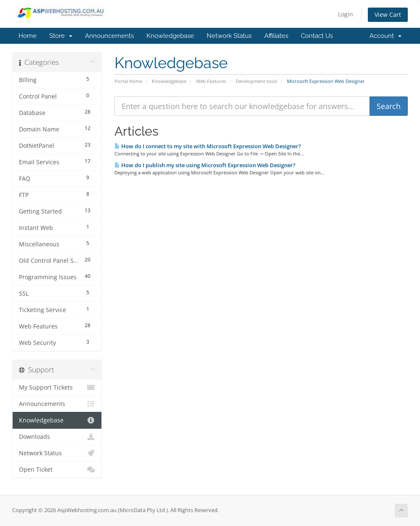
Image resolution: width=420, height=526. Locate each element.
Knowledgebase (170, 36)
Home (28, 36)
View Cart (388, 15)
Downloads (57, 437)
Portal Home (128, 81)
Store (61, 36)
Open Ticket (57, 470)
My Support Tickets (57, 387)
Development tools (257, 81)
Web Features (211, 81)
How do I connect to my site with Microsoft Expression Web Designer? (208, 146)
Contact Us (317, 36)
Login (346, 14)
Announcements (109, 36)
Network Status (229, 36)
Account (385, 36)
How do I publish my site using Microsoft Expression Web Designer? (205, 165)
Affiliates (276, 36)
